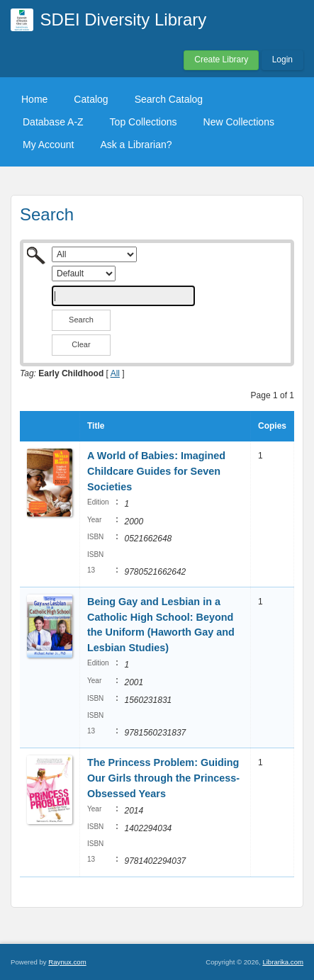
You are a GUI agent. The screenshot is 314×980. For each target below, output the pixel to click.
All (115, 373)
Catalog (91, 99)
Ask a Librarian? (136, 145)
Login (282, 60)
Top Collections (144, 122)
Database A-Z (53, 122)
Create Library (221, 60)
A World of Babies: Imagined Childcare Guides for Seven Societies (156, 471)
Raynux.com (67, 962)
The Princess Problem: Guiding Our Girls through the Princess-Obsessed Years (163, 778)
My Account (48, 145)
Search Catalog (169, 99)
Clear (81, 344)
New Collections (239, 122)
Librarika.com (283, 962)
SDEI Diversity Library (124, 19)
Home (34, 99)
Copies (272, 426)
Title (96, 426)
